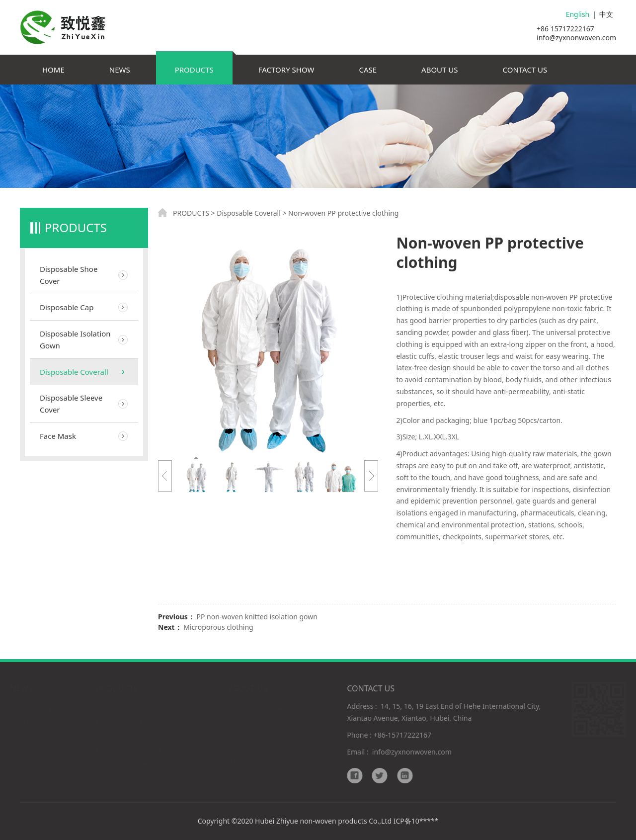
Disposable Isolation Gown (75, 339)
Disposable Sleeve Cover (71, 404)
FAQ (236, 763)
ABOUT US (439, 70)
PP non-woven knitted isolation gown (257, 617)
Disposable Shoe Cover (69, 275)
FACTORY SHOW (286, 70)
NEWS (120, 70)
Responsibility (252, 749)
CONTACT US (525, 70)
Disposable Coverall (74, 372)
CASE (368, 70)
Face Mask (58, 436)
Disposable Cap (67, 307)
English (578, 14)
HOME (53, 70)
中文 (606, 14)
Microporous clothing (218, 627)
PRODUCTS (194, 70)
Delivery (242, 735)
